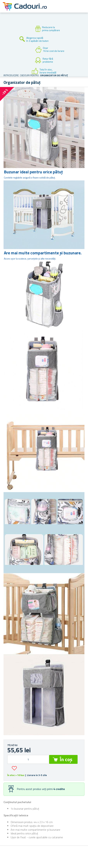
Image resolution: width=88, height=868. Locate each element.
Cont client (64, 9)
